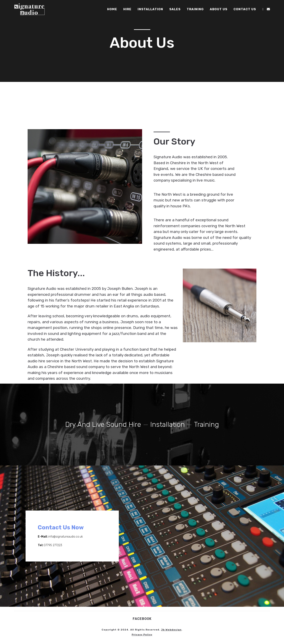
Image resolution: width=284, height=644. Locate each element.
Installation (168, 424)
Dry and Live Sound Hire (103, 424)
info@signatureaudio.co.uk (66, 537)
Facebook (142, 619)
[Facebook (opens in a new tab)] (263, 9)
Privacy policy (142, 635)
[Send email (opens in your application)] (268, 9)
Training (207, 424)
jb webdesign (171, 630)
